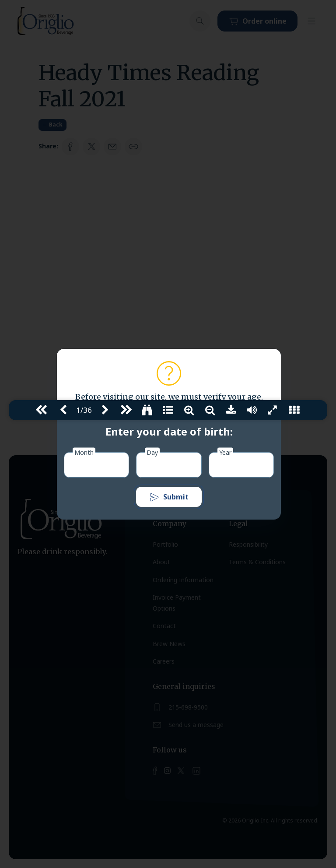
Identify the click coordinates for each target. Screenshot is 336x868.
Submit (169, 497)
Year (225, 452)
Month (84, 452)
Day (152, 452)
